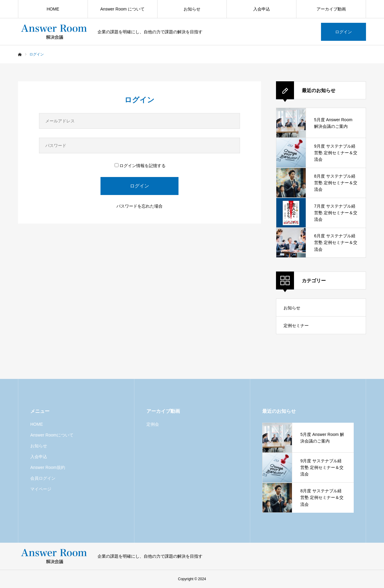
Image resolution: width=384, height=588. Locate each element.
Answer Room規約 (48, 467)
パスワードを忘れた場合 (139, 206)
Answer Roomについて (52, 435)
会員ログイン (43, 478)
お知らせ (192, 9)
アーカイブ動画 (331, 9)
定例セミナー (296, 325)
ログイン (343, 32)
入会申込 (262, 9)
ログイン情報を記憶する (140, 166)
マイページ (41, 489)
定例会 (153, 424)
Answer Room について (122, 9)
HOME (53, 9)
